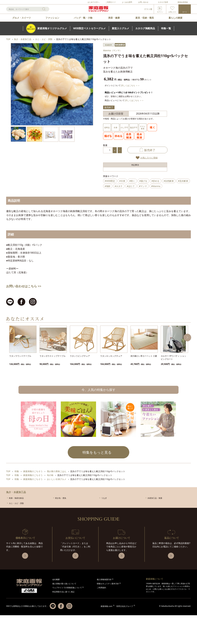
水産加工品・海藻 (155, 498)
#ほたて (131, 186)
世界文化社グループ (125, 606)
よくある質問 (127, 2)
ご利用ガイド (111, 2)
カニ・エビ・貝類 (16, 503)
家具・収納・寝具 (145, 18)
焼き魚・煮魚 (61, 498)
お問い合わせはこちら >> (24, 286)
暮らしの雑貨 (175, 18)
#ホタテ (119, 186)
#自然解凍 (169, 181)
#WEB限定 (110, 181)
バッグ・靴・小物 (83, 18)
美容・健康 (114, 18)
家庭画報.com (106, 606)
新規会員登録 (183, 2)
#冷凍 (122, 181)
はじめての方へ (93, 2)
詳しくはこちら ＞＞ (130, 85)
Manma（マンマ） (112, 50)
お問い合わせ (143, 2)
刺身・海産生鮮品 (16, 498)
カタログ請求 (163, 2)
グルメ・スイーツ (22, 18)
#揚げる (143, 181)
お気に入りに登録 (149, 158)
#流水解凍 (183, 181)
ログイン (160, 12)
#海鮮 (108, 186)
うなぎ (104, 498)
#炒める (155, 181)
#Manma (156, 186)
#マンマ (143, 186)
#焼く (132, 181)
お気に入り (172, 12)
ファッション (52, 18)
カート (185, 12)
